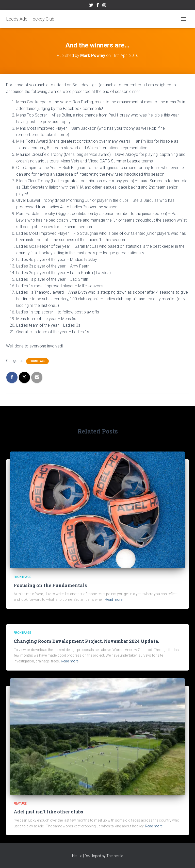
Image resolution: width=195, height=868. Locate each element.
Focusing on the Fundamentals (50, 585)
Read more (114, 599)
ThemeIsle (115, 856)
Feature (20, 804)
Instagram (104, 6)
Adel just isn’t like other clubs (48, 812)
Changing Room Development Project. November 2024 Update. (86, 641)
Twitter (91, 6)
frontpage (37, 361)
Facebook (98, 6)
